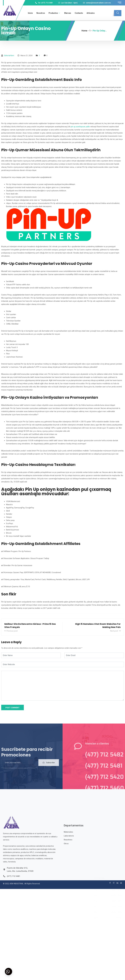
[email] (20, 767)
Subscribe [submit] (49, 767)
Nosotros (41, 13)
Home (84, 31)
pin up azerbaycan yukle (80, 127)
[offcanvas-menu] (120, 3)
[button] (9, 972)
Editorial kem (9, 56)
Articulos (91, 13)
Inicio (30, 13)
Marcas (68, 13)
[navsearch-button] (118, 13)
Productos (55, 13)
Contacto (79, 13)
